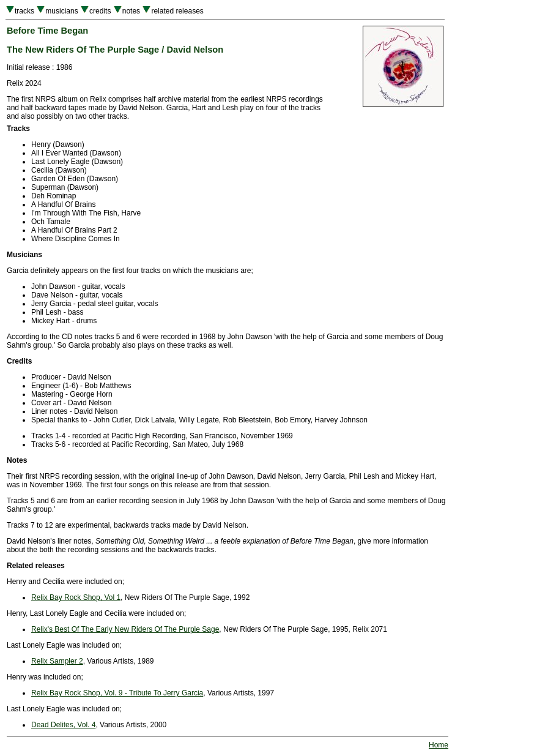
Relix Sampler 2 (57, 661)
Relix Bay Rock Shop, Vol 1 (76, 597)
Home (439, 745)
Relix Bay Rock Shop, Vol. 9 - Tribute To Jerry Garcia (117, 693)
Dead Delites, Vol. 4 (63, 725)
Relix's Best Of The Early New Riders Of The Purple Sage (125, 629)
